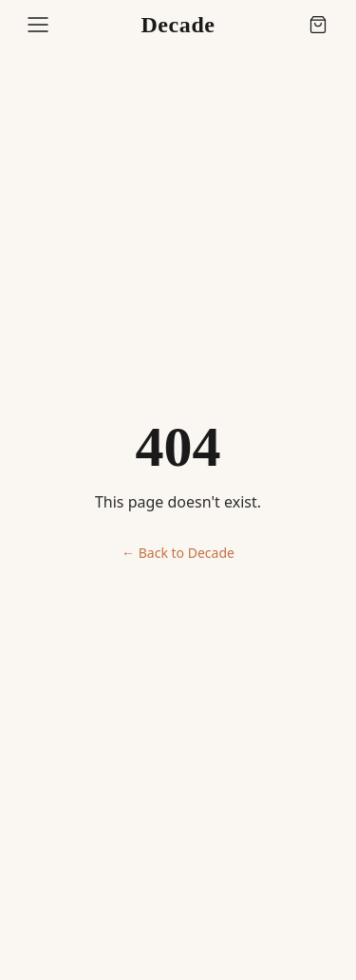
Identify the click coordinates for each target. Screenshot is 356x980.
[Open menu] (38, 25)
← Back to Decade (178, 553)
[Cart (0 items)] (318, 25)
